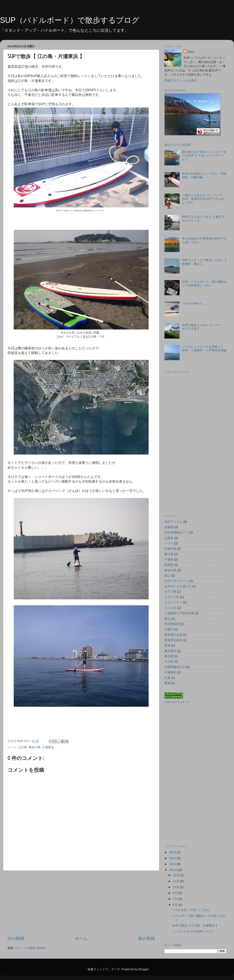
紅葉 (167, 678)
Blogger (144, 969)
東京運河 (170, 651)
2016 (173, 852)
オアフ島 (170, 592)
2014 (173, 864)
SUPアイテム (173, 522)
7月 (176, 899)
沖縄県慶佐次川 (175, 667)
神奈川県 (35, 747)
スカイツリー (173, 602)
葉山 (167, 576)
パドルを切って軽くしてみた (191, 910)
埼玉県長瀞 (172, 624)
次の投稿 (16, 938)
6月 (176, 905)
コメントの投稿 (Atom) (30, 948)
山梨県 (169, 538)
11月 (176, 881)
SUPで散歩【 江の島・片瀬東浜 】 (195, 926)
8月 (176, 893)
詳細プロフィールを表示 (181, 80)
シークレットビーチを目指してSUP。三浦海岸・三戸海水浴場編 (204, 348)
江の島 (23, 747)
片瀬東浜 (48, 747)
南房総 (169, 565)
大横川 (169, 629)
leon (191, 52)
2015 (173, 858)
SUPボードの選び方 (178, 586)
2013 (173, 870)
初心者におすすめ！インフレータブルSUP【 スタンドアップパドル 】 (204, 156)
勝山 (167, 619)
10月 (176, 887)
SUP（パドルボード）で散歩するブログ (70, 20)
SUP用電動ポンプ (176, 532)
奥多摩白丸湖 (173, 635)
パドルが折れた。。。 (197, 303)
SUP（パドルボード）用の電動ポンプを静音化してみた (204, 284)
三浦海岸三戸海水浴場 (179, 613)
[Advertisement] (81, 903)
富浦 (167, 645)
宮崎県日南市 (173, 640)
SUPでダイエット (176, 581)
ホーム (81, 938)
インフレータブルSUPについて (193, 931)
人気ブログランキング (177, 702)
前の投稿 (147, 938)
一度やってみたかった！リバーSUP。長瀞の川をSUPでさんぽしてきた (203, 199)
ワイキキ (170, 608)
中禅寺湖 (170, 549)
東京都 (169, 656)
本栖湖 (169, 527)
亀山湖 (169, 554)
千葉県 (169, 559)
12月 (176, 875)
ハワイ (169, 543)
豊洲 (167, 683)
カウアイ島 (172, 597)
